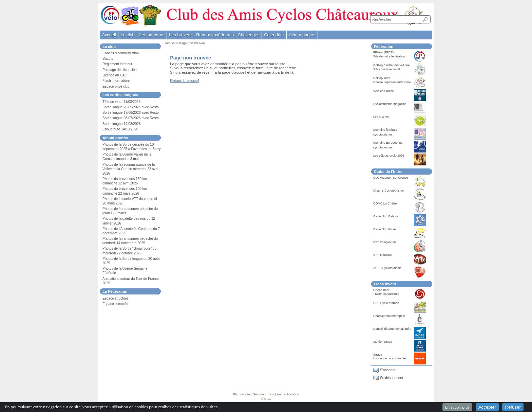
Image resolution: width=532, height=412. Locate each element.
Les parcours (152, 35)
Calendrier (274, 35)
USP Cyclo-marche (386, 303)
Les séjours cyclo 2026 (389, 156)
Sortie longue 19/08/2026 (122, 124)
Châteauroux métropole (389, 316)
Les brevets (180, 35)
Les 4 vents (381, 117)
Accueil (109, 35)
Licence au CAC (115, 75)
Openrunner (381, 290)
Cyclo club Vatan (385, 229)
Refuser (513, 407)
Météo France (383, 342)
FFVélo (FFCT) (383, 52)
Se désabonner (392, 378)
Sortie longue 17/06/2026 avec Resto (131, 113)
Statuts (108, 59)
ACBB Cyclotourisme (387, 268)
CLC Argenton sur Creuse (391, 178)
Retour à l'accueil (184, 80)
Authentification (288, 394)
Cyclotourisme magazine (390, 104)
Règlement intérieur (117, 64)
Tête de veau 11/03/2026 (121, 102)
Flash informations (116, 81)
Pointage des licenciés (119, 70)
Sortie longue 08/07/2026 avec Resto (131, 118)
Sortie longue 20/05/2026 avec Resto (131, 107)
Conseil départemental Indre (392, 329)
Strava (378, 355)
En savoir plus (457, 407)
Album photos (302, 35)
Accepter (487, 407)
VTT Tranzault (383, 255)
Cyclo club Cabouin (386, 216)
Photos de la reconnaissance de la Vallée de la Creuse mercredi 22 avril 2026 (130, 169)
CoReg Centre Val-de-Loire (392, 65)
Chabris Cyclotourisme (388, 191)
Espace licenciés (115, 304)
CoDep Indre (382, 78)
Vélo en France (384, 91)
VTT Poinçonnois (385, 242)
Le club (127, 35)
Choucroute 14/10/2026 (120, 129)
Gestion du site (264, 394)
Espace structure (115, 298)
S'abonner (388, 370)
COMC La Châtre (385, 203)
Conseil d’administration (121, 53)
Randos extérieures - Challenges (228, 35)
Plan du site (242, 394)
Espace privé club (116, 86)
